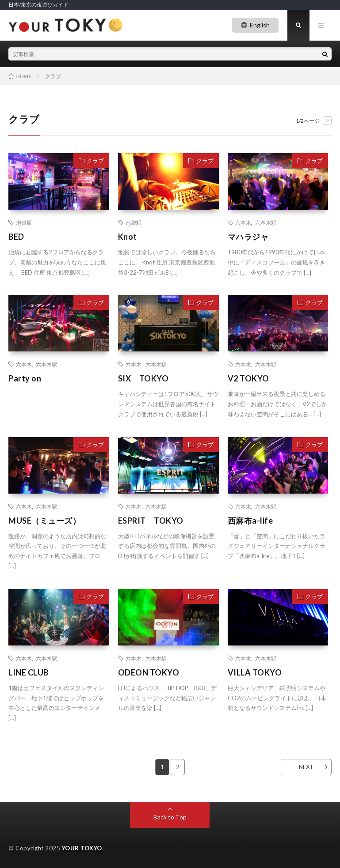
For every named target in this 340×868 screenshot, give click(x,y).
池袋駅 (24, 223)
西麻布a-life (250, 521)
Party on (25, 378)
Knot (128, 237)
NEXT (306, 767)
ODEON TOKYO (149, 672)
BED (16, 237)
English (260, 25)
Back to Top (170, 817)
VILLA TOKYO (255, 672)
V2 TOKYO (248, 378)
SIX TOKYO (143, 378)
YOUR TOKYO (82, 848)
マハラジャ (248, 237)
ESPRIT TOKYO (151, 521)
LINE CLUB (29, 672)
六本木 (243, 223)
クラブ (95, 161)
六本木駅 (266, 223)
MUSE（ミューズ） (44, 521)
